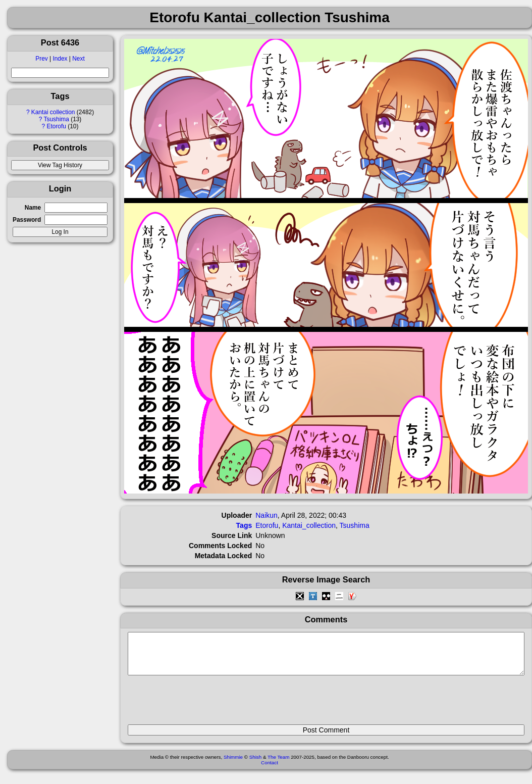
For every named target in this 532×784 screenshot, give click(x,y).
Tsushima (57, 119)
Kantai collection (53, 112)
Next (78, 59)
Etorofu (57, 126)
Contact (270, 770)
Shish (256, 765)
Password (27, 220)
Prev (41, 59)
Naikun (267, 515)
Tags (244, 525)
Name (33, 208)
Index (60, 59)
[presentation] (204, 704)
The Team (278, 765)
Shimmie (233, 765)
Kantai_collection (309, 525)
